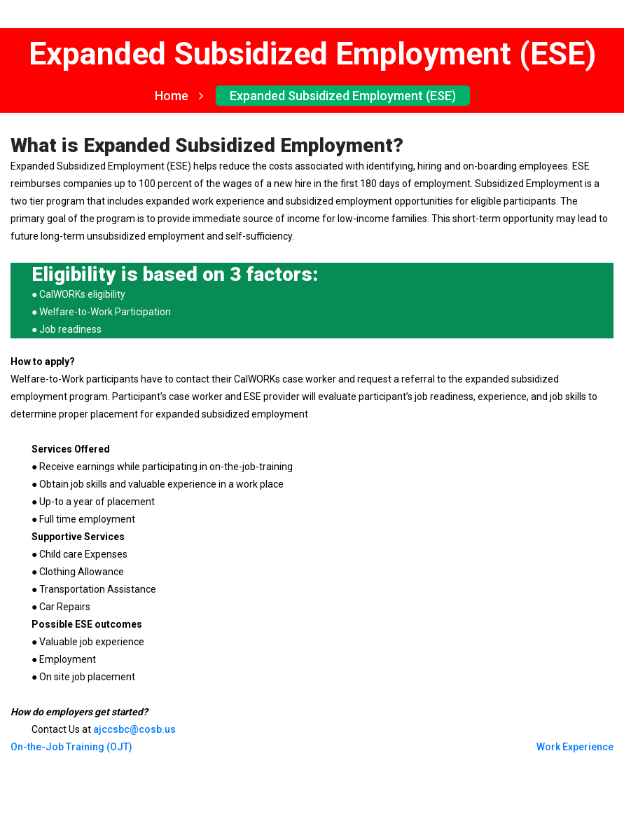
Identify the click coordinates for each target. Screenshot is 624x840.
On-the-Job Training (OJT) (71, 747)
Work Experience (575, 747)
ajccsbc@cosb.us (134, 729)
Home (179, 96)
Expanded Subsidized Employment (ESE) (343, 96)
